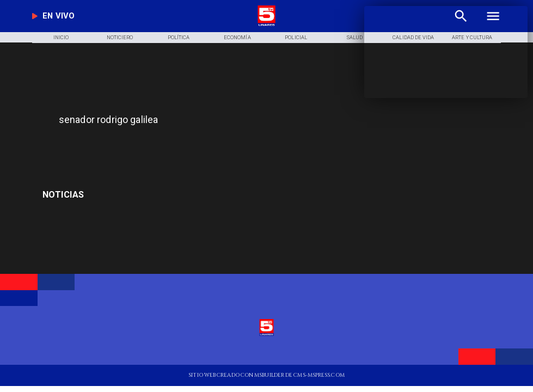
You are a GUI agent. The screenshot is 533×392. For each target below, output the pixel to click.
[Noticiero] (120, 38)
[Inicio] (61, 38)
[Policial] (296, 38)
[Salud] (355, 38)
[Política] (178, 38)
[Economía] (237, 38)
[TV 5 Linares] (179, 146)
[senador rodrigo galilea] (205, 120)
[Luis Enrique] (117, 195)
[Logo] (267, 25)
